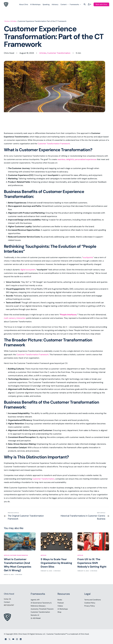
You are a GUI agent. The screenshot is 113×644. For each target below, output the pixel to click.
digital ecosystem (28, 270)
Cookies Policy (90, 603)
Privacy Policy (90, 606)
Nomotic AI (35, 615)
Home (7, 21)
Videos (60, 606)
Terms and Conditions (93, 600)
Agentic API (35, 600)
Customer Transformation (59, 53)
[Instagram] (17, 639)
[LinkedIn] (21, 639)
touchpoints (88, 257)
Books (60, 600)
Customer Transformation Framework (54, 144)
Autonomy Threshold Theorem (42, 609)
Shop (59, 612)
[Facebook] (6, 639)
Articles (13, 21)
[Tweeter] (10, 639)
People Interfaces (68, 315)
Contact (7, 602)
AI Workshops (63, 609)
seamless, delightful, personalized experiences (77, 159)
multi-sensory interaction (15, 318)
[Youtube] (13, 639)
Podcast (61, 603)
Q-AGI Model (36, 618)
